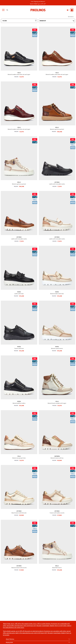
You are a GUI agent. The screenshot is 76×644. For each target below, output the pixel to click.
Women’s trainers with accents (19, 568)
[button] (68, 10)
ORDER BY (43, 21)
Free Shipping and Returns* (38, 1)
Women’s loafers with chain (57, 294)
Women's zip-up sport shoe (19, 458)
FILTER (5, 21)
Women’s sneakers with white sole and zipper (19, 75)
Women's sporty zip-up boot (57, 129)
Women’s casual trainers (57, 349)
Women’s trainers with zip (57, 458)
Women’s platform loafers (19, 403)
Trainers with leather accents (57, 513)
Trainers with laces (19, 349)
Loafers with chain (19, 294)
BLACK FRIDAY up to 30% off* (38, 4)
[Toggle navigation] (3, 10)
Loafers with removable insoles (57, 184)
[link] (38, 10)
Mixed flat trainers (57, 568)
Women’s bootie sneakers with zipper (57, 403)
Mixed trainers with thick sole (19, 513)
